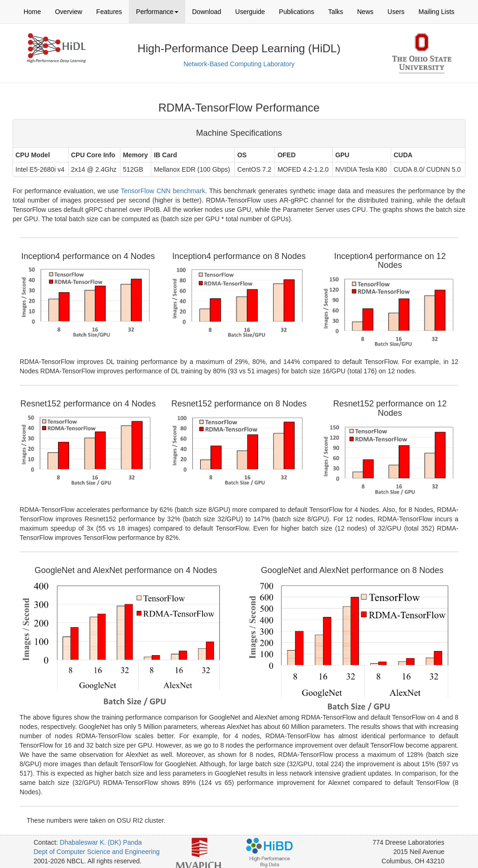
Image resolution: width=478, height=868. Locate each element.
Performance (157, 12)
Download (207, 12)
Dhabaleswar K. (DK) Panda (101, 842)
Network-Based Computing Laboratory (239, 64)
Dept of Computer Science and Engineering (97, 852)
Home (32, 12)
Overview (69, 12)
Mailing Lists (437, 12)
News (365, 12)
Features (109, 12)
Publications (297, 12)
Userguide (250, 12)
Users (396, 12)
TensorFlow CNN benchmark (163, 191)
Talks (336, 12)
